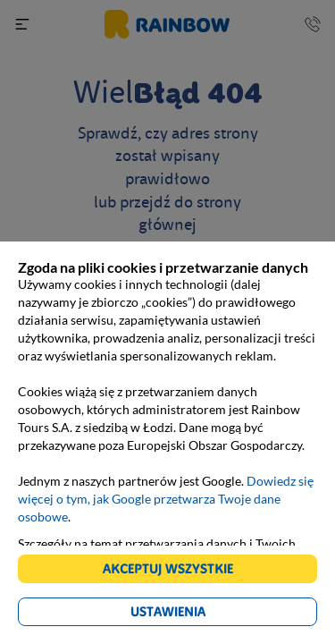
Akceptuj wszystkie (168, 568)
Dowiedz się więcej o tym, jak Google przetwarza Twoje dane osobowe (166, 499)
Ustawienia (168, 611)
